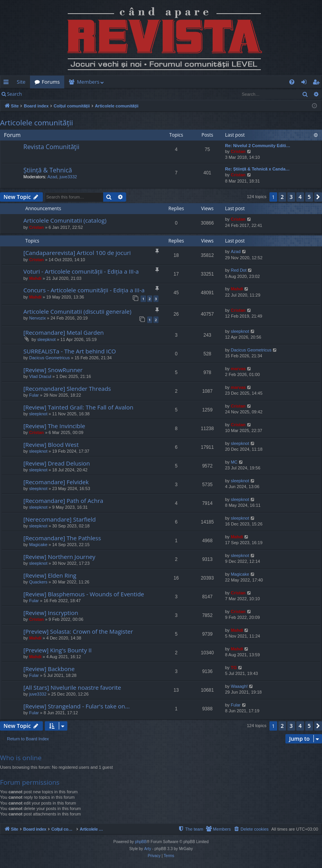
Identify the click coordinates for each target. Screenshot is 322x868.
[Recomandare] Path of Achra (63, 501)
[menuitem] (171, 82)
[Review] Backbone (49, 669)
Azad (52, 177)
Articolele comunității (37, 123)
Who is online (21, 758)
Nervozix (38, 318)
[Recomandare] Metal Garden (64, 332)
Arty (148, 849)
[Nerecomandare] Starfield (60, 519)
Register (65, 94)
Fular (34, 395)
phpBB (141, 842)
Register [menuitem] (318, 83)
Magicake (38, 545)
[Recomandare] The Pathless (62, 538)
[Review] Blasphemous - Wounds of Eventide (84, 594)
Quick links (8, 83)
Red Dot (239, 270)
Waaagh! (239, 686)
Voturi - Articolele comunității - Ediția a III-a (81, 271)
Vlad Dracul (40, 376)
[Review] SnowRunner (53, 370)
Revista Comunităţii (51, 147)
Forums (51, 82)
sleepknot (47, 339)
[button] (318, 197)
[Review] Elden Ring (50, 575)
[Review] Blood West (51, 445)
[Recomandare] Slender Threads (67, 388)
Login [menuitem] (305, 83)
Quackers (38, 582)
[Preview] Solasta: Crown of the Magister (78, 631)
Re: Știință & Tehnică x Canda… (257, 169)
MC (234, 462)
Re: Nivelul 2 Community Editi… (258, 146)
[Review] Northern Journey (59, 557)
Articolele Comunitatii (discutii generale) (77, 311)
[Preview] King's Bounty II (58, 650)
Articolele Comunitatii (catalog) (65, 220)
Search (14, 94)
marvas (238, 369)
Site (21, 82)
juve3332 (68, 177)
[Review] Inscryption (51, 613)
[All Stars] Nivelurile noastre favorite (72, 687)
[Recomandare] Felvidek (56, 482)
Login (39, 94)
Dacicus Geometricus (50, 358)
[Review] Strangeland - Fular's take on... (77, 706)
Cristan (238, 151)
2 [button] (282, 197)
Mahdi (35, 278)
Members (88, 82)
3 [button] (291, 197)
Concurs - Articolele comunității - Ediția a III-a (84, 290)
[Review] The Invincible (54, 426)
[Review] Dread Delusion (57, 463)
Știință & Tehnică (48, 170)
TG (234, 668)
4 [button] (300, 197)
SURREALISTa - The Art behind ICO (70, 351)
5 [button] (309, 197)
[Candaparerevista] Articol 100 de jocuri (77, 253)
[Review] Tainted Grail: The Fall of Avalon (78, 407)
